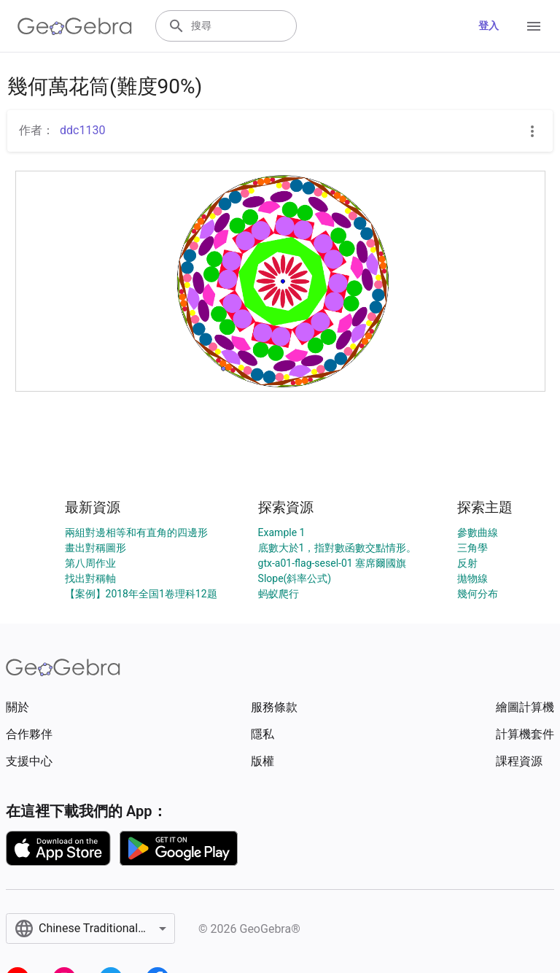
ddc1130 (82, 130)
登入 (489, 26)
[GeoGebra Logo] (75, 26)
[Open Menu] (534, 26)
